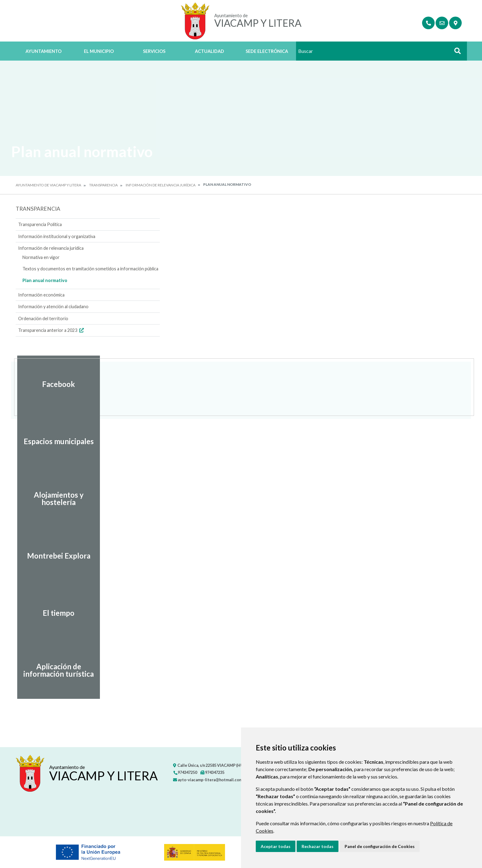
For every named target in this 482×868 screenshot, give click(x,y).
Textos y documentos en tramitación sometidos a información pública (90, 269)
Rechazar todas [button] (318, 846)
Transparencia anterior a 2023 (52, 330)
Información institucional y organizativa (57, 236)
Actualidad (209, 51)
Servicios (154, 51)
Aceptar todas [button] (276, 846)
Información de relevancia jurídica (161, 185)
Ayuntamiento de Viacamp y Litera (48, 185)
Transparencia (103, 185)
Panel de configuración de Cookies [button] (380, 846)
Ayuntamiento (43, 51)
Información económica (41, 295)
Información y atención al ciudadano (53, 307)
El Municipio (99, 51)
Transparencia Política (40, 224)
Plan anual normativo (45, 280)
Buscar (455, 53)
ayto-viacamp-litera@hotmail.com (208, 780)
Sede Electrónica (267, 51)
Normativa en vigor (41, 257)
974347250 (185, 772)
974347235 (212, 772)
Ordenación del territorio (43, 319)
